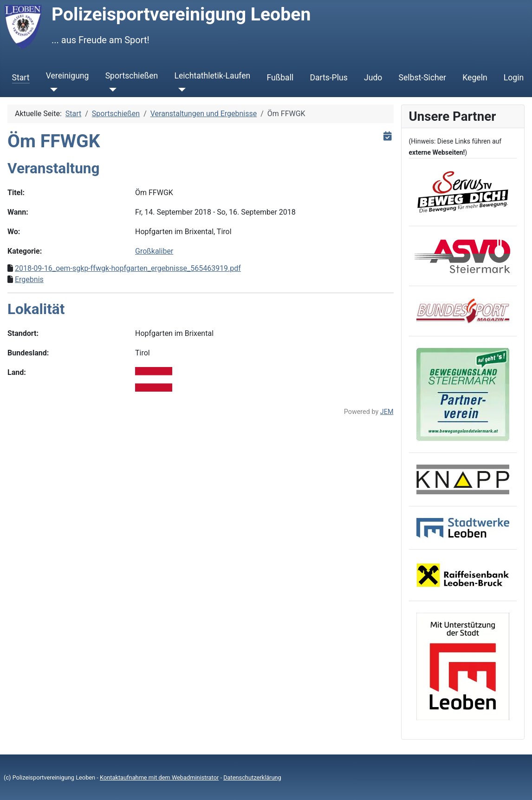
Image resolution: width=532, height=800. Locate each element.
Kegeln (475, 78)
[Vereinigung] (52, 90)
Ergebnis (29, 279)
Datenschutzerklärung (252, 777)
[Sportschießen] (111, 90)
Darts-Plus (328, 78)
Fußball (280, 78)
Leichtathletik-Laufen (212, 76)
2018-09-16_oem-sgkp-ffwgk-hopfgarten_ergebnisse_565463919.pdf (128, 268)
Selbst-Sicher (423, 78)
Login (514, 78)
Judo (373, 78)
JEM (387, 412)
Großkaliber (154, 251)
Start (21, 78)
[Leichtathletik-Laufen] (180, 90)
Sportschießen (132, 76)
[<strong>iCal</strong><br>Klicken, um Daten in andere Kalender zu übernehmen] (388, 136)
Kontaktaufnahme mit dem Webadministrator (159, 777)
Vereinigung (68, 76)
